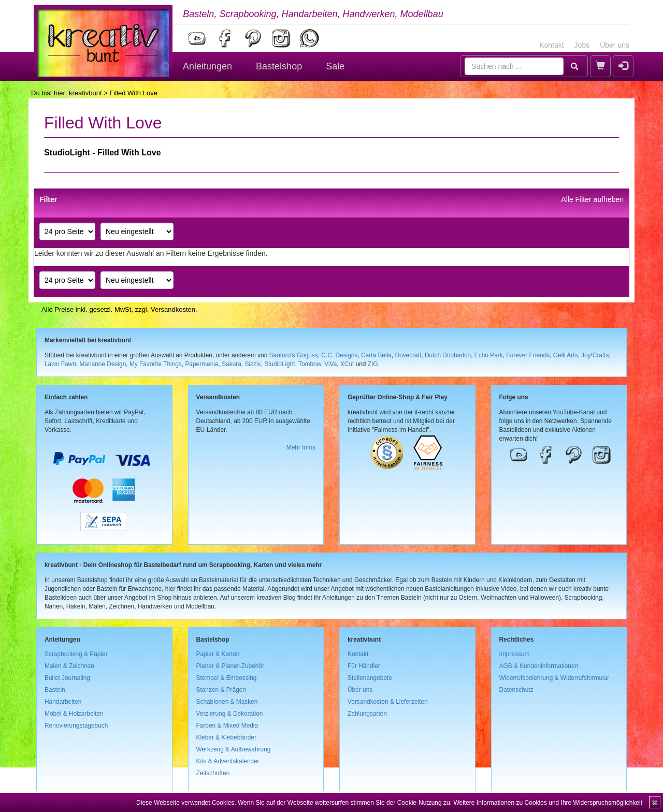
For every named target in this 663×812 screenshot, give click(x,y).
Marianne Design (103, 364)
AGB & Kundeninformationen (539, 666)
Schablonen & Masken (227, 702)
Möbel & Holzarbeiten (74, 714)
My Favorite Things (156, 364)
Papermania (201, 364)
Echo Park (489, 355)
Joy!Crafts (595, 355)
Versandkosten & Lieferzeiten (388, 702)
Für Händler (364, 666)
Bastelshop (279, 66)
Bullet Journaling (67, 678)
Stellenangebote (370, 678)
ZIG (373, 364)
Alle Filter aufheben (592, 199)
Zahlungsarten (367, 714)
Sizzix (253, 364)
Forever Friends (528, 355)
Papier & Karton (218, 654)
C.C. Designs (339, 355)
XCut (347, 364)
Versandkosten (173, 309)
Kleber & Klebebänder (226, 737)
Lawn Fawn (60, 364)
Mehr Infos (301, 447)
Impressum (515, 654)
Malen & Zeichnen (69, 666)
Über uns (615, 45)
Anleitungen (207, 66)
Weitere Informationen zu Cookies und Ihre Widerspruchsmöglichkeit (548, 803)
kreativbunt (85, 93)
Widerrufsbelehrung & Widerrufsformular (554, 678)
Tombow (310, 364)
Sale (335, 66)
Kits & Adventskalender (228, 761)
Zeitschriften (213, 773)
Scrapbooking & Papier (76, 654)
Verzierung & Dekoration (230, 714)
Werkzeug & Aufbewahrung (234, 749)
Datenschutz (516, 690)
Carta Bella (376, 355)
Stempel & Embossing (227, 678)
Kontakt (551, 45)
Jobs (582, 45)
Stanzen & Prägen (221, 690)
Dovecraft (408, 355)
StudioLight (280, 364)
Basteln (55, 690)
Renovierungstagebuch (76, 726)
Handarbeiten (63, 702)
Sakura (232, 364)
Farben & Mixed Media (227, 726)
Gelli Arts (566, 355)
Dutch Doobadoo (448, 355)
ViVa (330, 364)
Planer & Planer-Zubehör (230, 666)
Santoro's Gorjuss (294, 355)
